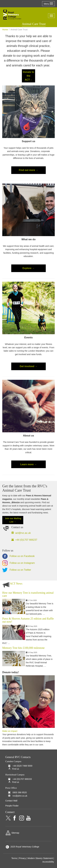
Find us (16, 769)
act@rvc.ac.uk (23, 533)
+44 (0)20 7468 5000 (22, 766)
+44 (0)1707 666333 (22, 779)
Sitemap (12, 833)
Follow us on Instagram (19, 563)
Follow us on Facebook (18, 556)
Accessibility (48, 862)
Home (5, 30)
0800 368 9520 (20, 792)
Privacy (22, 858)
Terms (14, 858)
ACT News (16, 584)
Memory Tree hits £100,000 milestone (23, 648)
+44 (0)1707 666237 (26, 540)
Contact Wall (11, 801)
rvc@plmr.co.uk (20, 796)
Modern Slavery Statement (40, 858)
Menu (48, 4)
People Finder (12, 806)
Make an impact (10, 731)
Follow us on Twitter (17, 570)
